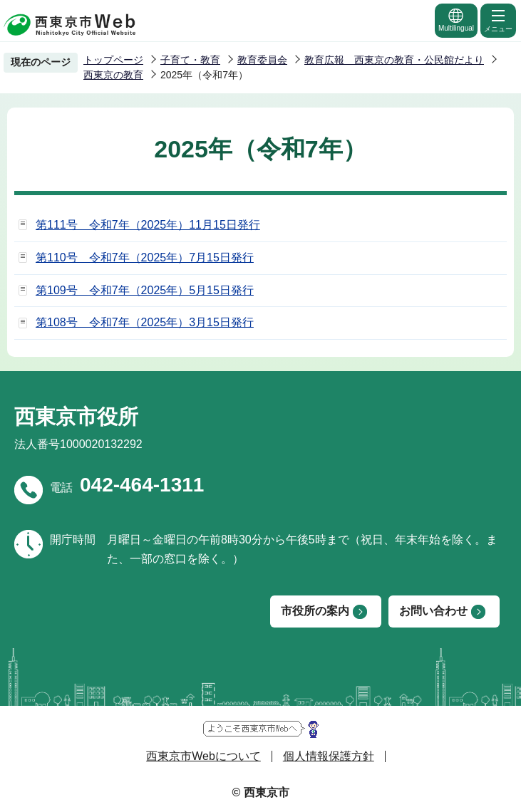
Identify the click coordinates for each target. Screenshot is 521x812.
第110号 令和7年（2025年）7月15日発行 (145, 257)
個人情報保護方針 (329, 756)
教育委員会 (262, 60)
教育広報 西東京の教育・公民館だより (394, 60)
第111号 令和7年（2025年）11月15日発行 (148, 225)
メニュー (498, 20)
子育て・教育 (190, 60)
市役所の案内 (315, 611)
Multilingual (456, 20)
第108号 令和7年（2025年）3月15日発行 (145, 322)
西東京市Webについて (203, 756)
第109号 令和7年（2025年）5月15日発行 (145, 290)
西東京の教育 (113, 75)
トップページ (113, 60)
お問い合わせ (433, 611)
